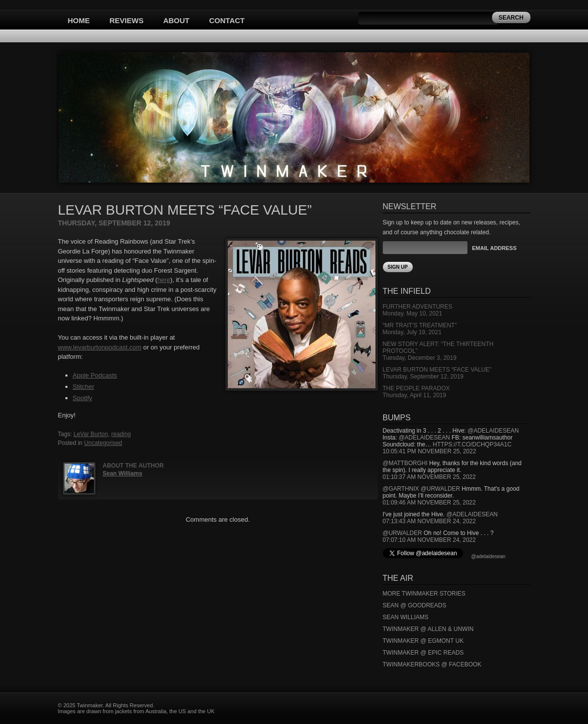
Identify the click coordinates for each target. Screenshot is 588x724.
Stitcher (84, 387)
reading (121, 434)
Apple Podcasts (95, 375)
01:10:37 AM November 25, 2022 (429, 477)
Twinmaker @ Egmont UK (423, 641)
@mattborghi (405, 463)
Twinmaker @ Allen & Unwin (428, 629)
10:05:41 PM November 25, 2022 (430, 451)
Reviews (127, 20)
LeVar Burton (91, 434)
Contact (227, 20)
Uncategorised (103, 443)
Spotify (83, 398)
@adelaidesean (493, 431)
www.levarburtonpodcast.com (100, 347)
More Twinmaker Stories (424, 594)
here (164, 280)
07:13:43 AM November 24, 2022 (429, 521)
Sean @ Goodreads (415, 605)
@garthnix (401, 489)
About (176, 20)
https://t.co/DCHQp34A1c (472, 444)
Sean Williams (123, 473)
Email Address (494, 248)
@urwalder (440, 489)
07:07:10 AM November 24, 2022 (429, 540)
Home (79, 20)
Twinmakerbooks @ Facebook (432, 664)
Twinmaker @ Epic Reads (423, 653)
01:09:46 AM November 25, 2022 (429, 503)
